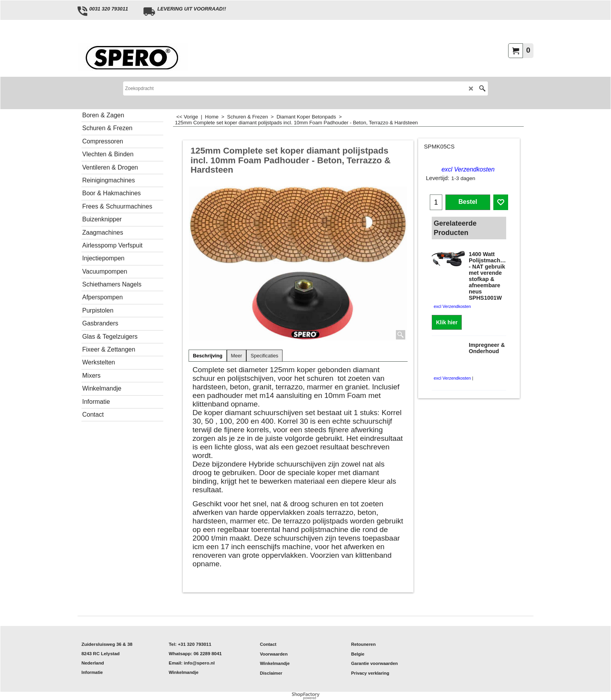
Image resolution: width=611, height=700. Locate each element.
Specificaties (264, 356)
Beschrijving (208, 356)
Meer (237, 356)
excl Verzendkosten (468, 169)
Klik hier (447, 322)
